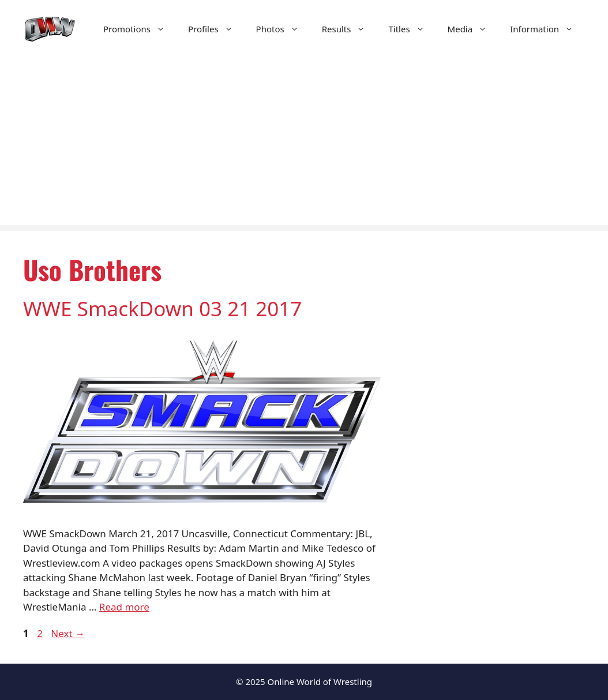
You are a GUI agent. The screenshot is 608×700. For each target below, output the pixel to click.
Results (350, 29)
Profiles (216, 29)
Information (547, 29)
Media (473, 29)
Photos (283, 29)
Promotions (140, 29)
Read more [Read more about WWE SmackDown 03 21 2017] (124, 607)
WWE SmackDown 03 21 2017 (162, 308)
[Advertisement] (304, 144)
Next (68, 633)
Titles (412, 29)
